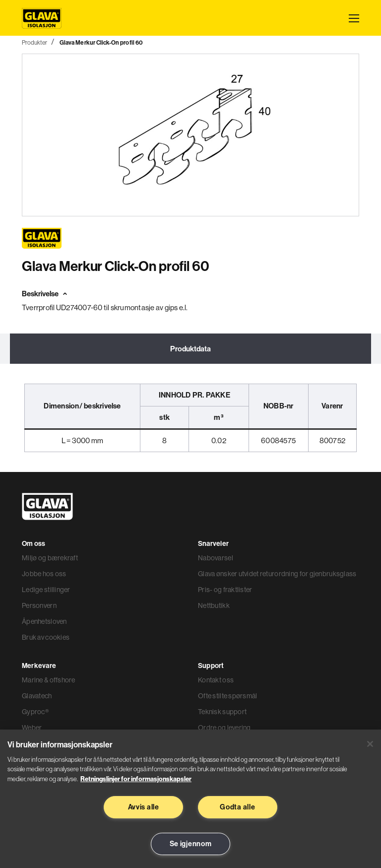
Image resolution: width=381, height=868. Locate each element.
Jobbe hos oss (44, 574)
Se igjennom (191, 844)
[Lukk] (370, 744)
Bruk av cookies (46, 637)
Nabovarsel (216, 558)
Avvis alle (144, 807)
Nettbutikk (214, 605)
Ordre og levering (224, 728)
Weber (32, 728)
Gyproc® (35, 712)
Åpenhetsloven (44, 621)
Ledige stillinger (46, 590)
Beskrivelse (40, 294)
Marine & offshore (49, 680)
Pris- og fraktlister (225, 590)
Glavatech (37, 696)
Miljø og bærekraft (50, 558)
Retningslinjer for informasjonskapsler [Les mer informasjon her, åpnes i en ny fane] (136, 779)
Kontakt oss (216, 680)
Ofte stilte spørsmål (228, 696)
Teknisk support (222, 712)
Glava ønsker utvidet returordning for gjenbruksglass (277, 574)
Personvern (39, 605)
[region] (190, 799)
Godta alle (237, 807)
